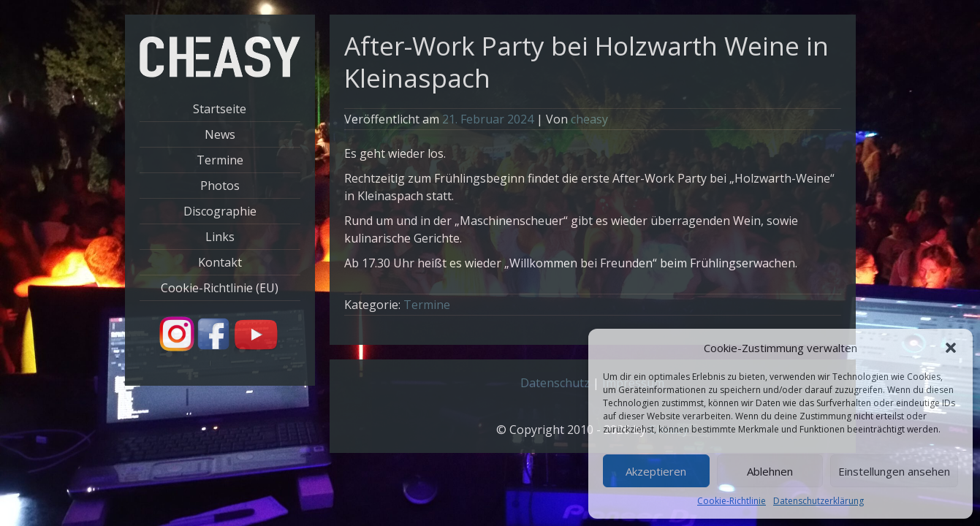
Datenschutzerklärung (818, 501)
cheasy (589, 119)
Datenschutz (555, 383)
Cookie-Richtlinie (732, 501)
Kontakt (220, 262)
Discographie (220, 211)
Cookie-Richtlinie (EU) (220, 288)
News (220, 134)
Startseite (220, 109)
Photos (220, 186)
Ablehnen (770, 471)
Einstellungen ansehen (894, 471)
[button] (951, 348)
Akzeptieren (656, 471)
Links (220, 237)
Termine (220, 160)
